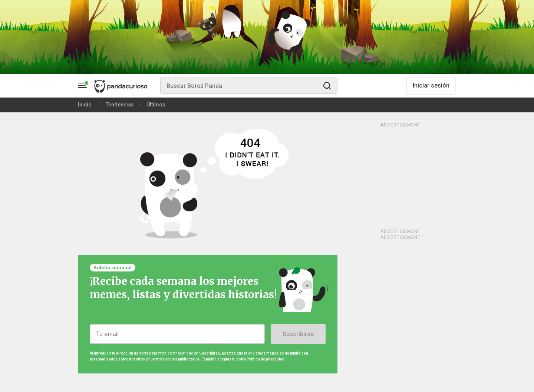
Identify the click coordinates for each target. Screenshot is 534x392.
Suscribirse (298, 334)
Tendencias (120, 105)
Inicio (85, 105)
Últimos (156, 105)
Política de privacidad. (266, 359)
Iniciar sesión (431, 85)
